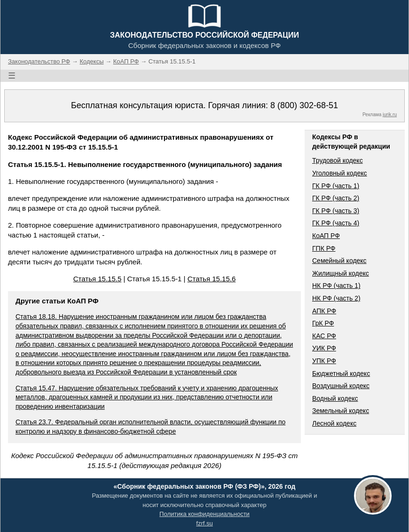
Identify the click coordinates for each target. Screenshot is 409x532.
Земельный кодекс (341, 411)
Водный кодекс (335, 398)
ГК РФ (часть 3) (336, 211)
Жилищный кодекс (341, 273)
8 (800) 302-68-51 (304, 105)
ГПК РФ (324, 248)
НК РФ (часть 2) (336, 298)
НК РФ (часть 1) (336, 286)
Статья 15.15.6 (212, 279)
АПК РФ (324, 311)
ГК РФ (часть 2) (336, 198)
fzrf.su (204, 523)
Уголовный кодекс (340, 173)
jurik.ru (390, 115)
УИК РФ (324, 348)
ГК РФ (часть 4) (336, 223)
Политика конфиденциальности (204, 514)
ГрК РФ (323, 323)
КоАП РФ (326, 236)
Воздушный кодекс (341, 386)
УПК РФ (324, 361)
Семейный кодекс (339, 261)
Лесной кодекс (334, 423)
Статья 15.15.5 (98, 279)
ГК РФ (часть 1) (336, 186)
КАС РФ (324, 336)
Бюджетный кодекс (341, 373)
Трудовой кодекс (338, 160)
